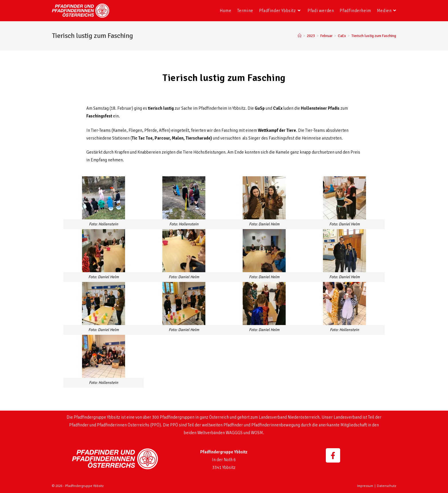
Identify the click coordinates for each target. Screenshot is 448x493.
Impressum (365, 486)
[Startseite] (300, 36)
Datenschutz (386, 486)
